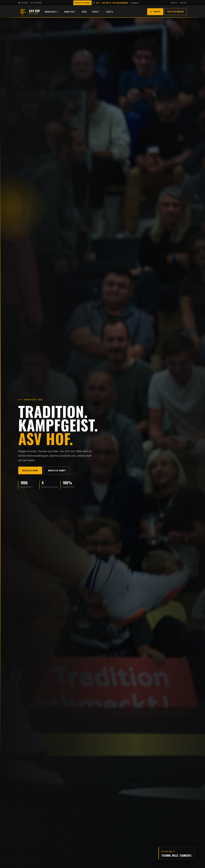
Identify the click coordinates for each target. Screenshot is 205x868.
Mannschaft (56, 12)
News (89, 12)
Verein (100, 12)
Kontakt (183, 3)
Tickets (113, 12)
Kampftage (75, 12)
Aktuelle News (30, 470)
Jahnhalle (135, 3)
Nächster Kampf (57, 470)
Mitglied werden (176, 12)
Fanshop (174, 3)
